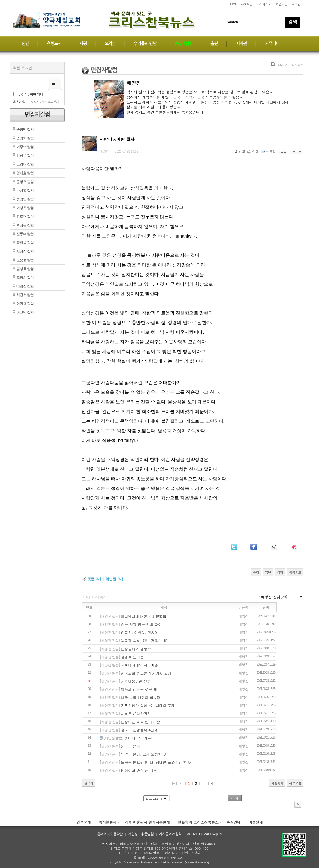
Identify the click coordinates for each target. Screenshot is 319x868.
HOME (233, 4)
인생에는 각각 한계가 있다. (143, 722)
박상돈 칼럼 (25, 225)
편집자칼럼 (184, 44)
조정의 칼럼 (25, 278)
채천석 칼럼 (25, 295)
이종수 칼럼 (25, 147)
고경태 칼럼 (25, 164)
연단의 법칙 (130, 746)
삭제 (280, 572)
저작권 (241, 44)
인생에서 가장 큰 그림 (139, 770)
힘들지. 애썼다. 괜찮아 (139, 632)
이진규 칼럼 (25, 304)
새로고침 (295, 783)
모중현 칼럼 (25, 260)
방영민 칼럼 (25, 199)
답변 (268, 572)
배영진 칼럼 (25, 286)
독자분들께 (108, 822)
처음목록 (277, 783)
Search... (234, 22)
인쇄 (253, 152)
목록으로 (295, 572)
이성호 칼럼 (25, 208)
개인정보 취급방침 (141, 834)
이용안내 (256, 822)
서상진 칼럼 (25, 251)
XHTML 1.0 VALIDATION (204, 834)
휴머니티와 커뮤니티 (141, 738)
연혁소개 (84, 822)
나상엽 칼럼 (25, 190)
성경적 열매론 (132, 657)
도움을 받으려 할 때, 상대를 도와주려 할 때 (156, 762)
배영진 (244, 616)
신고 (240, 152)
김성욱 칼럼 (25, 269)
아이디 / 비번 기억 (28, 94)
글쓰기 (88, 783)
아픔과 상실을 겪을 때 (139, 689)
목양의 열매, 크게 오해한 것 (144, 754)
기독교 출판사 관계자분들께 (147, 822)
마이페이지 (264, 4)
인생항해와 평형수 (136, 649)
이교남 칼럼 (25, 312)
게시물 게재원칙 (170, 834)
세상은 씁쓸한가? (135, 713)
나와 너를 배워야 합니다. (141, 697)
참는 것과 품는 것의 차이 (141, 624)
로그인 (296, 4)
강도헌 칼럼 (25, 217)
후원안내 (234, 822)
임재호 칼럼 (25, 173)
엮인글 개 (114, 579)
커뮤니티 (272, 44)
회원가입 (282, 4)
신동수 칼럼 (25, 234)
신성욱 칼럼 (25, 156)
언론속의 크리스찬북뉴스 (198, 822)
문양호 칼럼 (25, 182)
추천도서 (54, 44)
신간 (25, 44)
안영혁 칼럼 (25, 138)
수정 (256, 572)
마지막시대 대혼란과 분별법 (144, 616)
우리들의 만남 (145, 44)
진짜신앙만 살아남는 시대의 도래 (148, 705)
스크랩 (269, 152)
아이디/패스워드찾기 (45, 102)
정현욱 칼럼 (25, 243)
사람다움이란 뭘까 (136, 681)
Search (293, 22)
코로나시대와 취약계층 (139, 665)
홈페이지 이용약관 (110, 834)
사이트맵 (247, 4)
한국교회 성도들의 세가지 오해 (146, 673)
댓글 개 (94, 579)
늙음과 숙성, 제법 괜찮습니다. (145, 640)
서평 (83, 44)
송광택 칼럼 (25, 129)
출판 (214, 44)
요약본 (110, 44)
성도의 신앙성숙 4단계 (139, 730)
